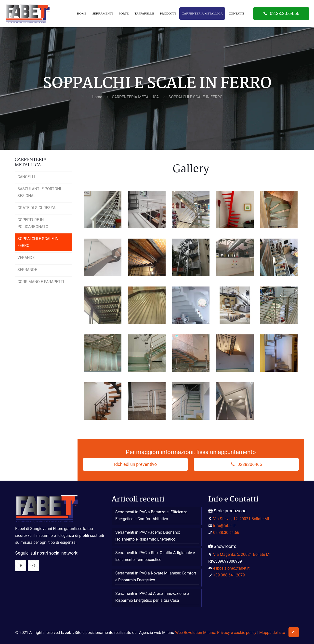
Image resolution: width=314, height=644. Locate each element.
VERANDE (26, 258)
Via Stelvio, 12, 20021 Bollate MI (241, 519)
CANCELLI (26, 177)
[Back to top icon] (294, 632)
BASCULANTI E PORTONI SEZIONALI (39, 192)
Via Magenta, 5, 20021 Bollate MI (242, 554)
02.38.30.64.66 (281, 14)
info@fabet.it (224, 526)
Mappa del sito (272, 633)
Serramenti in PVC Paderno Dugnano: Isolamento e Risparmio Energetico (148, 536)
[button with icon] (21, 566)
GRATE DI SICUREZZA (36, 208)
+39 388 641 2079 (229, 575)
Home (97, 97)
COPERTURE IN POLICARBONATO (33, 223)
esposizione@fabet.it (231, 568)
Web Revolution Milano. (196, 633)
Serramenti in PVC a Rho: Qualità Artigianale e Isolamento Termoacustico (155, 556)
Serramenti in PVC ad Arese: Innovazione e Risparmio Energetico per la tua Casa (152, 597)
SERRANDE (27, 270)
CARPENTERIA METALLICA (135, 97)
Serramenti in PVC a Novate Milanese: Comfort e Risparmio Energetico (156, 577)
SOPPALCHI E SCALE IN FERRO (196, 97)
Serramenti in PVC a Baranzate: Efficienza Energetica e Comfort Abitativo (151, 515)
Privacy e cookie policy (237, 633)
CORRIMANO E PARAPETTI (41, 282)
